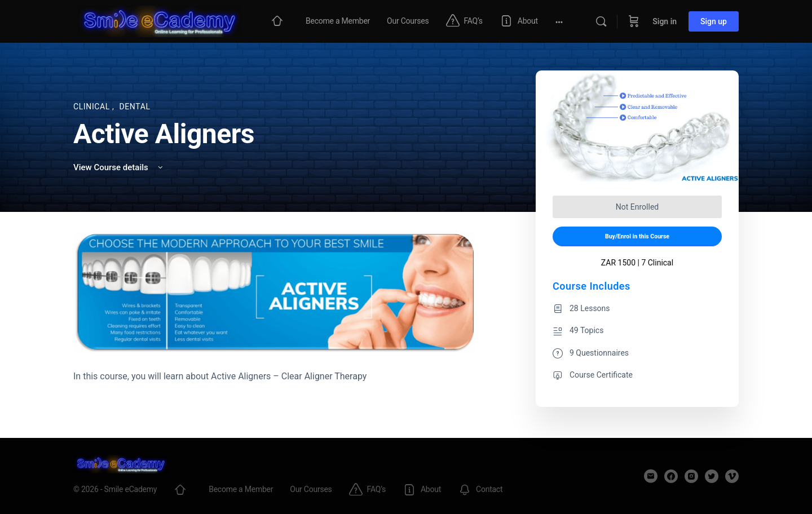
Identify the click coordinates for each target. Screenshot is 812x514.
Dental (134, 107)
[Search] (601, 21)
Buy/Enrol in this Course (637, 236)
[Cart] (634, 21)
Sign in (665, 21)
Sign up (714, 21)
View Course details (119, 167)
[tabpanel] (275, 308)
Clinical (93, 107)
